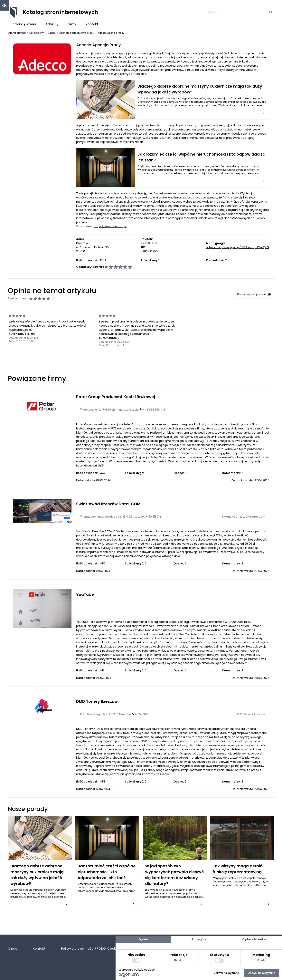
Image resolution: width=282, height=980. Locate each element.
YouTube (85, 594)
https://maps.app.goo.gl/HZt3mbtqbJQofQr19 (237, 247)
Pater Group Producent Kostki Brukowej (116, 397)
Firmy (72, 24)
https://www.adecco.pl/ (110, 226)
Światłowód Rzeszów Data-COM (108, 504)
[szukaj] (240, 12)
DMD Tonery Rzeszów (97, 701)
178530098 (142, 714)
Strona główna (24, 24)
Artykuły (52, 24)
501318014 (155, 517)
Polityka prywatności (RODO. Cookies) (92, 949)
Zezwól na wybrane (226, 973)
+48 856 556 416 (154, 410)
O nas (12, 949)
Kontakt (92, 24)
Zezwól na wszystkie (262, 973)
